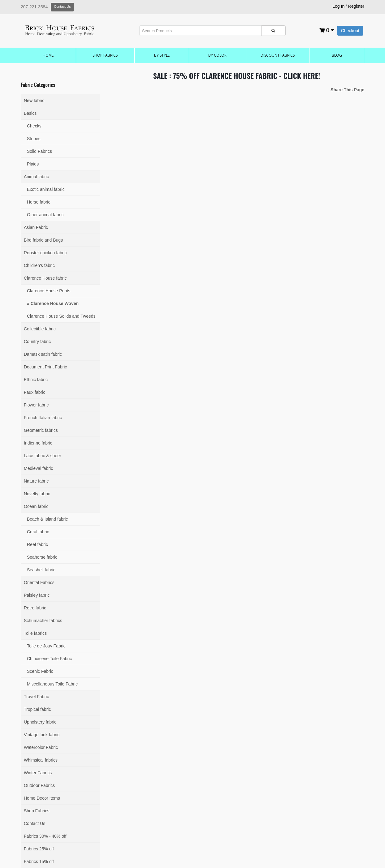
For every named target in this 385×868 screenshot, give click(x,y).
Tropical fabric (37, 709)
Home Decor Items (42, 798)
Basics (30, 113)
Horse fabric (39, 202)
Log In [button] (338, 6)
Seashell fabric (41, 570)
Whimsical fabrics (41, 760)
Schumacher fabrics (43, 621)
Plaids (33, 164)
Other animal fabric (45, 215)
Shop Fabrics (105, 55)
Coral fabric (38, 532)
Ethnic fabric (36, 380)
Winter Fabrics (38, 773)
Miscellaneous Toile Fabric (52, 684)
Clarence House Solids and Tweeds (61, 316)
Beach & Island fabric (47, 519)
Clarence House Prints (49, 291)
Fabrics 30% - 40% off (45, 836)
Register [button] (356, 6)
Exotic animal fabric (46, 189)
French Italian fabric (43, 418)
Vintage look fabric (42, 735)
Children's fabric (39, 265)
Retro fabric (35, 608)
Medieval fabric (38, 468)
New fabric (34, 101)
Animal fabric (36, 177)
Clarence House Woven (55, 303)
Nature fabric (36, 481)
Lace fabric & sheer (43, 456)
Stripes (34, 139)
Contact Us (62, 6)
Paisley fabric (37, 595)
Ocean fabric (36, 506)
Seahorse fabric (42, 557)
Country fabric (37, 342)
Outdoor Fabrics (39, 785)
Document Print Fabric (45, 367)
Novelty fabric (37, 494)
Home (48, 55)
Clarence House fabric (45, 278)
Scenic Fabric (40, 671)
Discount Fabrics (278, 55)
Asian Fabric (36, 227)
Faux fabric (35, 392)
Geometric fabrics (41, 430)
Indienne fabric (38, 443)
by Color (217, 55)
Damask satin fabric (43, 354)
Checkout (350, 31)
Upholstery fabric (40, 722)
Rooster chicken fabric (45, 253)
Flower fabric (36, 405)
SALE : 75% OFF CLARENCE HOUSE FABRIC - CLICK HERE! (237, 75)
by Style (162, 55)
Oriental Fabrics (39, 582)
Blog (337, 55)
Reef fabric (37, 544)
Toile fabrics (35, 633)
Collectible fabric (40, 329)
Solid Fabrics (39, 151)
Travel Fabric (36, 697)
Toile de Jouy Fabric (46, 646)
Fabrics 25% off (39, 849)
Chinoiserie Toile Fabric (49, 659)
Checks (34, 126)
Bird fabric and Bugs (43, 240)
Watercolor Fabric (41, 747)
